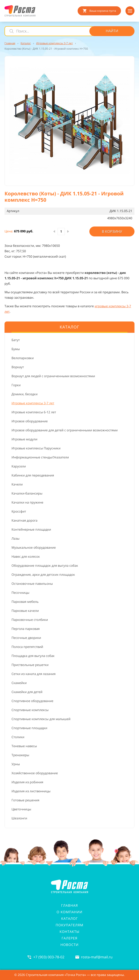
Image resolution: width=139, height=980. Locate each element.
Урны (16, 764)
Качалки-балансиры (27, 493)
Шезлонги (19, 818)
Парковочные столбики (30, 620)
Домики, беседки (24, 394)
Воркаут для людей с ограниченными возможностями (53, 376)
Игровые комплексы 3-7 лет (33, 403)
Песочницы (20, 593)
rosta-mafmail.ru (97, 957)
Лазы (15, 539)
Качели (17, 484)
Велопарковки (23, 358)
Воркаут (18, 367)
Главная (70, 906)
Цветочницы (21, 809)
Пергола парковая (26, 629)
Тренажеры (20, 755)
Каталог (69, 919)
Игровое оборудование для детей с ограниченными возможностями (65, 430)
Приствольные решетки (30, 665)
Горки (16, 385)
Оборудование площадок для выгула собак (45, 566)
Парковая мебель (25, 602)
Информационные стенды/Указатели (40, 457)
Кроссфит (19, 512)
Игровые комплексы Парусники (36, 448)
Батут (16, 340)
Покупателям (70, 925)
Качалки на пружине (27, 503)
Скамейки (19, 683)
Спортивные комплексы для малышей (41, 719)
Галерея (69, 938)
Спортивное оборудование (32, 701)
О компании (69, 912)
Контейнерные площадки (31, 530)
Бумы (16, 349)
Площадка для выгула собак (33, 656)
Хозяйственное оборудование (35, 773)
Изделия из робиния (27, 782)
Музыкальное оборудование (34, 548)
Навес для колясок (26, 557)
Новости (69, 945)
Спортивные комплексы (30, 710)
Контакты (69, 932)
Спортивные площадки (29, 728)
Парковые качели (25, 611)
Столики (18, 737)
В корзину (112, 231)
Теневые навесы (24, 746)
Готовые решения (25, 800)
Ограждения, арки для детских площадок (43, 575)
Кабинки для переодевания (33, 475)
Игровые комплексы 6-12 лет (34, 412)
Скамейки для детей (27, 692)
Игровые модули (24, 439)
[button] (69, 121)
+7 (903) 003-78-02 (49, 957)
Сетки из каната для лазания (34, 674)
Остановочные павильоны (32, 584)
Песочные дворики (26, 638)
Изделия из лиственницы (31, 791)
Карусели (19, 466)
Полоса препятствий (27, 647)
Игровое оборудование (30, 421)
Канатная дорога (24, 521)
